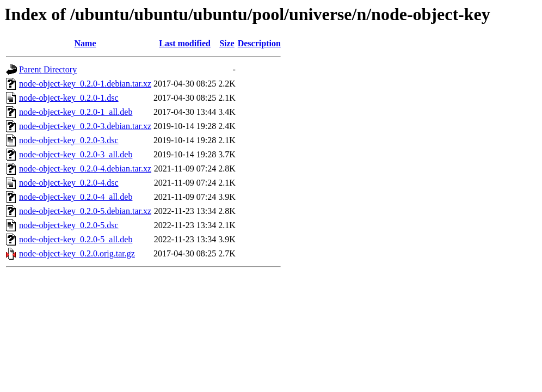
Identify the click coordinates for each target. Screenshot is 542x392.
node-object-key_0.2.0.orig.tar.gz (77, 253)
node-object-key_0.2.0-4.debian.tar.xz (85, 169)
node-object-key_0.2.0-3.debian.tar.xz (85, 126)
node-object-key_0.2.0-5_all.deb (76, 239)
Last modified (185, 43)
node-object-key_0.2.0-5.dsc (69, 225)
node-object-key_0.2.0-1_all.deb (76, 112)
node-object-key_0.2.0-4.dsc (69, 183)
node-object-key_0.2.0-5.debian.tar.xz (85, 211)
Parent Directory (48, 69)
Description (259, 43)
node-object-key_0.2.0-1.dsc (69, 98)
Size (227, 43)
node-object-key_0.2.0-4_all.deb (76, 197)
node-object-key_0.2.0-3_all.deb (76, 154)
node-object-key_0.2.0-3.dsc (69, 140)
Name (85, 43)
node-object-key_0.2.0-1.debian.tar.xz (85, 84)
